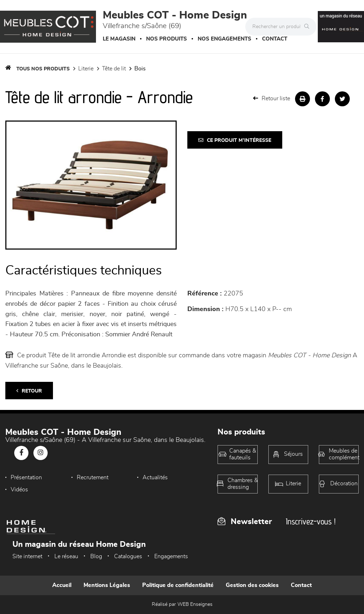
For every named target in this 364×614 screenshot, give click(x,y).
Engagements (171, 556)
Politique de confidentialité (178, 585)
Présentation (26, 477)
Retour (29, 391)
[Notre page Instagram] (41, 453)
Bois (140, 69)
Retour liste (272, 98)
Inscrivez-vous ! (311, 521)
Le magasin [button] (119, 39)
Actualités (155, 477)
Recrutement (93, 477)
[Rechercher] (309, 27)
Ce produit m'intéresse (235, 140)
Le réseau (66, 556)
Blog (96, 556)
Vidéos (19, 490)
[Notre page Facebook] (21, 453)
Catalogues (128, 556)
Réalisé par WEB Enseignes (182, 604)
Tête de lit (114, 69)
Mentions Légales (107, 585)
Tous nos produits (43, 69)
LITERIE (86, 69)
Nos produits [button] (167, 39)
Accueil (62, 585)
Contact (275, 39)
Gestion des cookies (252, 585)
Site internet (27, 556)
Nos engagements (224, 39)
